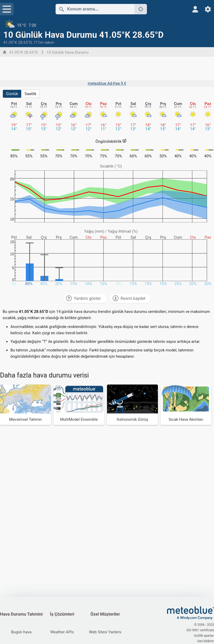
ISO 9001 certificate (200, 630)
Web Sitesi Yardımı (105, 632)
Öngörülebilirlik (111, 141)
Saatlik (30, 94)
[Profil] (195, 9)
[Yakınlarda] (141, 9)
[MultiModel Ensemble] (79, 405)
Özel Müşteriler (105, 614)
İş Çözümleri (62, 614)
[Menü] (7, 9)
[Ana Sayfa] (191, 613)
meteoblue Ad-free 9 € (107, 83)
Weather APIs (62, 632)
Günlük (12, 94)
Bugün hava (21, 632)
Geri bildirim (206, 641)
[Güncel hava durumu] (107, 25)
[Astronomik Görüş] (132, 405)
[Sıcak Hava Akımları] (186, 405)
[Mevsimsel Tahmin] (25, 405)
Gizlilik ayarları (204, 636)
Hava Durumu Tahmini (21, 614)
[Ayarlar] (208, 9)
